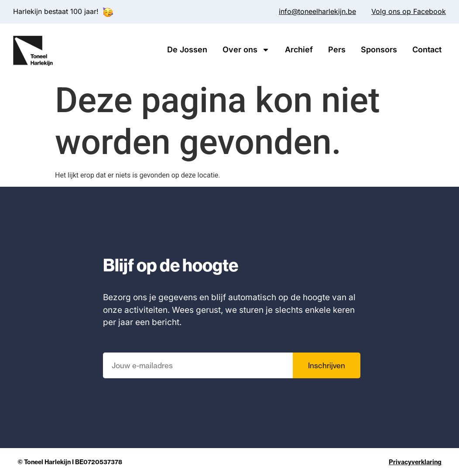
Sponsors (379, 50)
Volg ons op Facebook (409, 11)
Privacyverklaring (415, 462)
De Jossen (187, 50)
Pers (337, 50)
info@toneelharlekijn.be (317, 11)
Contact (427, 50)
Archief (299, 50)
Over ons (246, 50)
